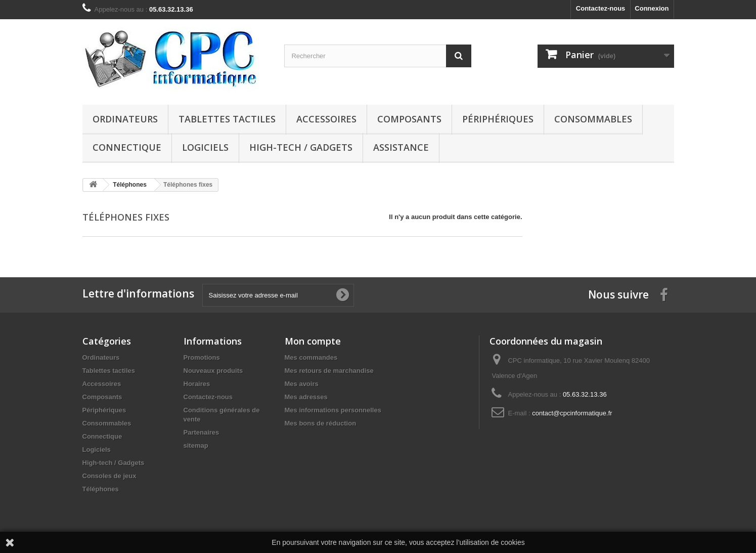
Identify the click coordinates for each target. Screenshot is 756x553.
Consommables (593, 119)
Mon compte (313, 341)
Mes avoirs (302, 384)
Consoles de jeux (109, 476)
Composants (409, 119)
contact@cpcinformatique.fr (572, 413)
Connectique (127, 147)
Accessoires (326, 119)
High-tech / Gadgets (301, 147)
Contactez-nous (601, 8)
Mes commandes (311, 357)
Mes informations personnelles (333, 410)
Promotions (202, 357)
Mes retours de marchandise (329, 371)
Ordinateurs (125, 119)
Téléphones (101, 489)
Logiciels (205, 147)
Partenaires (202, 432)
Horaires (197, 384)
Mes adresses (306, 397)
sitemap (196, 445)
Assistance (401, 147)
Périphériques (498, 119)
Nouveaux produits (213, 371)
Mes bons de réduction (321, 423)
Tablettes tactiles (227, 119)
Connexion (652, 8)
